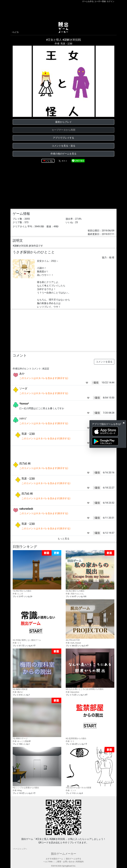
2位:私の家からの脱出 (90, 571)
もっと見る (63, 539)
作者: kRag (17, 790)
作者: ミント (71, 790)
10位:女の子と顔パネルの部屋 (90, 768)
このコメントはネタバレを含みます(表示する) (44, 378)
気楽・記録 (28, 434)
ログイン (110, 1)
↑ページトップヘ (20, 849)
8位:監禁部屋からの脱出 (90, 719)
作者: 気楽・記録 (63, 44)
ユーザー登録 (100, 1)
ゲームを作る (88, 1)
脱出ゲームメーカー (64, 854)
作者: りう (17, 643)
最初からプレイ (63, 122)
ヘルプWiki (48, 862)
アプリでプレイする (63, 138)
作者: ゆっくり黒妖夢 (22, 741)
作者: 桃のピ (18, 692)
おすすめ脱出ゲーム (54, 859)
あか (22, 373)
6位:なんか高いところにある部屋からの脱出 (90, 669)
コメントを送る (104, 362)
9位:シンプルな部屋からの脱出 (37, 768)
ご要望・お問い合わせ (65, 862)
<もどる (15, 32)
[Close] (124, 423)
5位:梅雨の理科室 (37, 669)
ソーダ (23, 388)
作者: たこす (18, 594)
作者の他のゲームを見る (63, 154)
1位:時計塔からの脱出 (37, 571)
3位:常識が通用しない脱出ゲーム (37, 620)
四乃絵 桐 (25, 463)
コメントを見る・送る (63, 146)
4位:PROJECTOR (90, 620)
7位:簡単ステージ (37, 719)
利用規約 (80, 862)
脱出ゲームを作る (74, 859)
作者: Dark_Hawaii (73, 643)
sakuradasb (26, 509)
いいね (49, 161)
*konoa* (24, 404)
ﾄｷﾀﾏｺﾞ (23, 419)
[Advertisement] (63, 12)
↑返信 (95, 383)
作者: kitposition (72, 692)
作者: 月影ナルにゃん (75, 594)
